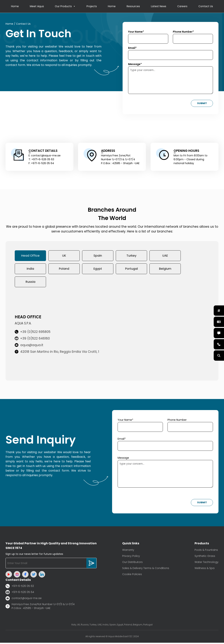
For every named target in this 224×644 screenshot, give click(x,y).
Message (123, 459)
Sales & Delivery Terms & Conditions (146, 569)
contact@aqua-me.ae (24, 600)
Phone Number (177, 421)
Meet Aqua (37, 6)
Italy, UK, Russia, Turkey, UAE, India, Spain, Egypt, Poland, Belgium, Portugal (112, 626)
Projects (92, 6)
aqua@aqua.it (29, 346)
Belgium (165, 269)
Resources (133, 6)
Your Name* (136, 32)
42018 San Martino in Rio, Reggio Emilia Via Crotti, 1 (57, 353)
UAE (165, 256)
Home (15, 6)
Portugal (132, 269)
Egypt (98, 269)
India (30, 269)
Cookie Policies (132, 575)
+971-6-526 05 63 (20, 587)
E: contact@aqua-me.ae (45, 156)
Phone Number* (183, 32)
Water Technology (207, 563)
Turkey (131, 256)
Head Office (30, 256)
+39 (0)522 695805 (33, 333)
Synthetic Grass (205, 557)
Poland (64, 269)
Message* (135, 64)
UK (64, 256)
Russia (30, 283)
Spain (98, 256)
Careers (182, 6)
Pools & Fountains (206, 551)
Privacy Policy (131, 557)
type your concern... (165, 475)
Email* (132, 48)
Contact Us (206, 6)
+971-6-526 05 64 (20, 593)
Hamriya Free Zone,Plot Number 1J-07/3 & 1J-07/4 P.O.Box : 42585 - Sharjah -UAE (40, 607)
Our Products (65, 6)
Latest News (159, 6)
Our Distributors (132, 563)
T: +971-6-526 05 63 (41, 160)
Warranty (128, 551)
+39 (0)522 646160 (32, 340)
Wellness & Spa (204, 569)
